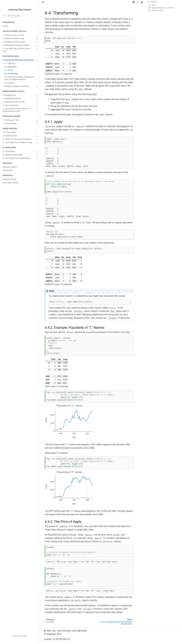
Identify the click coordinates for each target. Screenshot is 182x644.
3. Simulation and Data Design (14, 42)
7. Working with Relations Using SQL (16, 86)
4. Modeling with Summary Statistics (16, 45)
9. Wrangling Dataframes (12, 99)
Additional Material (10, 167)
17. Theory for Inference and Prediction (17, 139)
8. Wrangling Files (9, 95)
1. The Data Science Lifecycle (14, 35)
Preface (5, 26)
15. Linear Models (9, 132)
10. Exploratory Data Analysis (13, 102)
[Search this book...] (20, 16)
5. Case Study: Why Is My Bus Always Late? (16, 50)
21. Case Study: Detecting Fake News (16, 158)
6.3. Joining (9, 70)
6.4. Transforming (11, 74)
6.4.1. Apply (152, 5)
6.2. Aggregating (10, 67)
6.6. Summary (9, 83)
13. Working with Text (11, 120)
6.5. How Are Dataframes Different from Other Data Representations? (19, 78)
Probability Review (9, 179)
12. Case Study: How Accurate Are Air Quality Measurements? (17, 110)
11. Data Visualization (11, 105)
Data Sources (8, 170)
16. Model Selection (10, 136)
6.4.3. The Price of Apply (156, 10)
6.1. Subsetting (10, 63)
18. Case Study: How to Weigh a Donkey (17, 143)
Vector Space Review (10, 183)
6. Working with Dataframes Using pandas (18, 60)
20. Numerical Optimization (13, 155)
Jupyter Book (23, 636)
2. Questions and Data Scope (13, 38)
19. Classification (9, 151)
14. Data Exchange (10, 123)
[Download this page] (142, 2)
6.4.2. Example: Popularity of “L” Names (161, 8)
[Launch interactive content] (134, 2)
